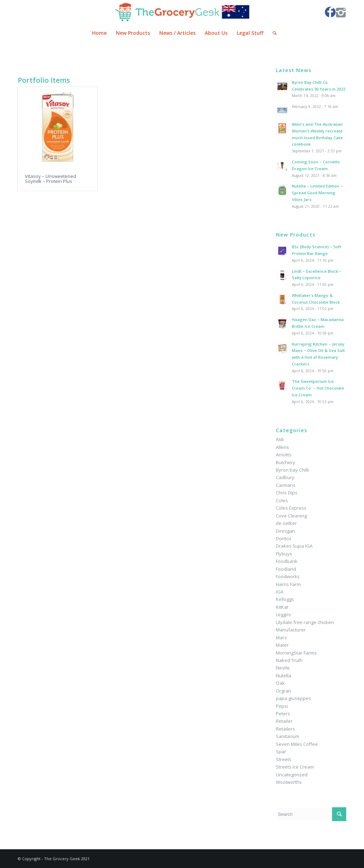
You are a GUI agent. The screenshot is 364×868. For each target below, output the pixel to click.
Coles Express (291, 508)
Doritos (284, 538)
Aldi (280, 439)
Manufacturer (291, 630)
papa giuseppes (293, 698)
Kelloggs (285, 599)
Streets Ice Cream (295, 767)
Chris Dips (287, 493)
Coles (282, 500)
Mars (281, 638)
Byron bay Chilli (292, 470)
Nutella (283, 676)
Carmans (286, 485)
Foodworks (288, 576)
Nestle (283, 668)
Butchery (285, 462)
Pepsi (282, 706)
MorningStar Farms (296, 653)
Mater (282, 645)
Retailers (285, 729)
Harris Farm (288, 584)
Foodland (286, 569)
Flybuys (284, 554)
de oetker (286, 523)
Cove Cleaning (291, 516)
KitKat (282, 607)
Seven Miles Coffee (297, 744)
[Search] (272, 33)
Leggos (283, 614)
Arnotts (284, 455)
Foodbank (287, 561)
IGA (280, 592)
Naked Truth (289, 660)
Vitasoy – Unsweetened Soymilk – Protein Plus (50, 179)
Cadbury (285, 477)
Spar (281, 752)
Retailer (284, 721)
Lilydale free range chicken (305, 622)
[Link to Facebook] (330, 12)
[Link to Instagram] (341, 12)
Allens (282, 447)
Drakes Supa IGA (294, 546)
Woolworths (289, 782)
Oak (280, 683)
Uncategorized (292, 775)
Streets (284, 759)
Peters (283, 714)
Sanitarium (288, 736)
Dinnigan (285, 531)
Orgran (283, 691)
